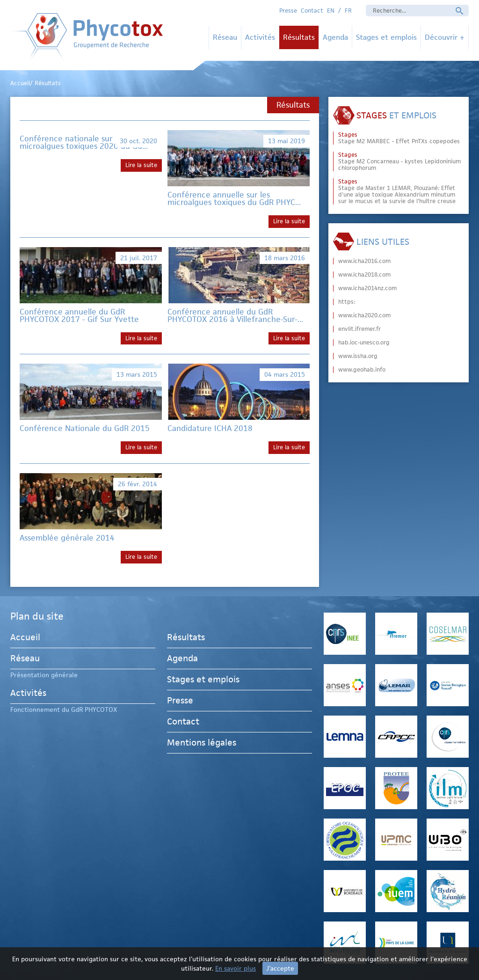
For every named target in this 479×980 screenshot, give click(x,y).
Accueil (25, 639)
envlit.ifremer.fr (359, 329)
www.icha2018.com (364, 275)
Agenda (335, 37)
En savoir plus (236, 968)
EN (331, 11)
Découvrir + (445, 37)
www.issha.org (358, 356)
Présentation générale (44, 675)
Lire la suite (141, 165)
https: (347, 302)
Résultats (299, 37)
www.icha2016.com (364, 261)
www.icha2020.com (364, 315)
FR (348, 11)
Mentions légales (202, 742)
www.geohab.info (362, 370)
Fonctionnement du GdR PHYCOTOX (64, 709)
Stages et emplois (386, 37)
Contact (312, 11)
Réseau (225, 37)
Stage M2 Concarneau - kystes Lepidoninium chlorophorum (399, 161)
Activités (260, 37)
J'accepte (280, 968)
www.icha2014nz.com (367, 288)
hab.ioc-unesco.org (364, 343)
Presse (288, 11)
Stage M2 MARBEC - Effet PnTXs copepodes (399, 138)
